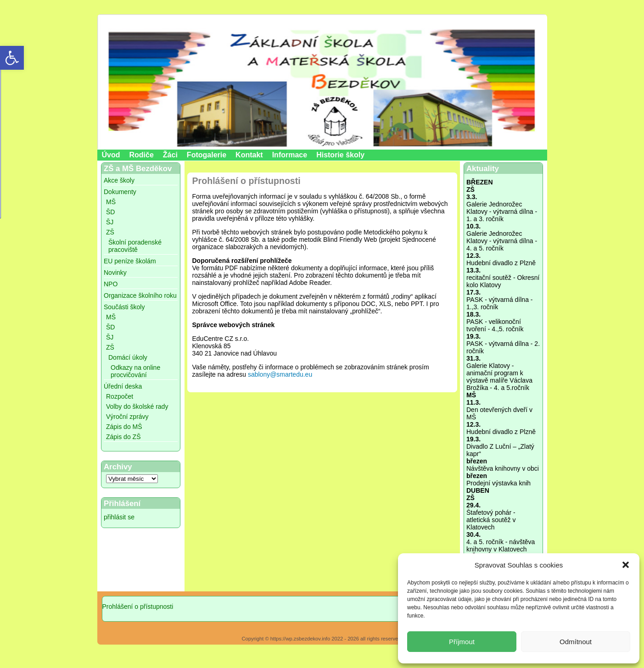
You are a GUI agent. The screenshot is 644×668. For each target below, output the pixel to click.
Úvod (111, 155)
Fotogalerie (207, 155)
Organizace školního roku (140, 295)
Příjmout (462, 642)
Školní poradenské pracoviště (135, 246)
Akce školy (119, 180)
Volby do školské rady (137, 406)
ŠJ (110, 222)
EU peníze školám (130, 261)
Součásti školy (124, 307)
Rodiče (142, 155)
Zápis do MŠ (124, 427)
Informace (290, 155)
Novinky (115, 273)
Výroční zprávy (127, 417)
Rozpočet (120, 396)
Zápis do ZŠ (123, 437)
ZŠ (110, 232)
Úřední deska (123, 386)
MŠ (111, 202)
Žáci (170, 155)
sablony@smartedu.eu (280, 374)
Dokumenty (120, 192)
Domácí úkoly (128, 357)
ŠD (110, 212)
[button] (626, 565)
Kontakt (249, 155)
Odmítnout (576, 642)
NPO (111, 284)
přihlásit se (119, 517)
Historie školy (340, 155)
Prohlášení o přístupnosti (138, 607)
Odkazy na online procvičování (135, 371)
